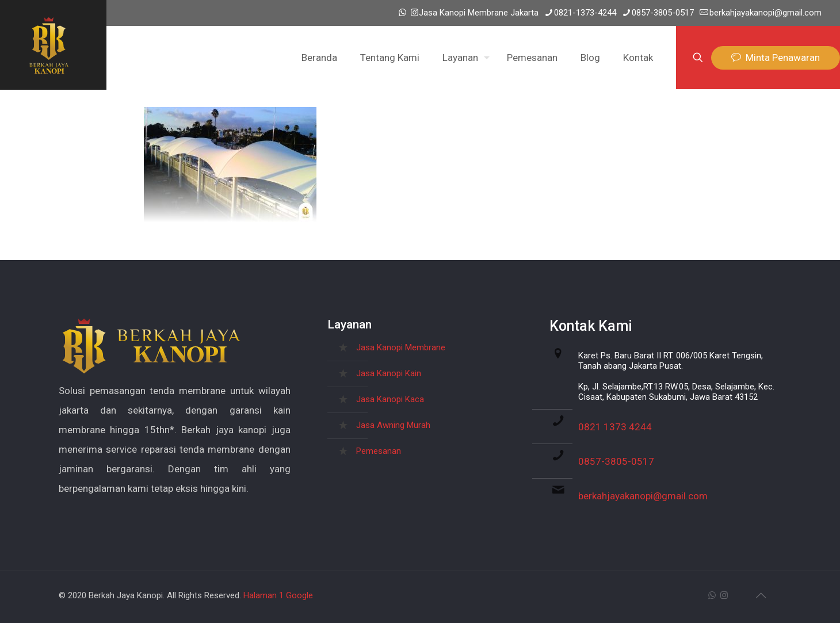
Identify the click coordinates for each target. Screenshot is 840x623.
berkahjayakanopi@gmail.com (643, 496)
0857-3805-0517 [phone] (663, 13)
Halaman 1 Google (278, 595)
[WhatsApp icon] (402, 13)
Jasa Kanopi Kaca (390, 399)
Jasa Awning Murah (393, 425)
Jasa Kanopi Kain (389, 373)
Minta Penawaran (776, 58)
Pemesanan (379, 451)
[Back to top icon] (761, 595)
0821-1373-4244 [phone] (585, 13)
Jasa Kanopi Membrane (401, 347)
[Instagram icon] (415, 13)
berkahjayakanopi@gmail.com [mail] (765, 13)
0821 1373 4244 (615, 427)
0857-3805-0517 (616, 461)
